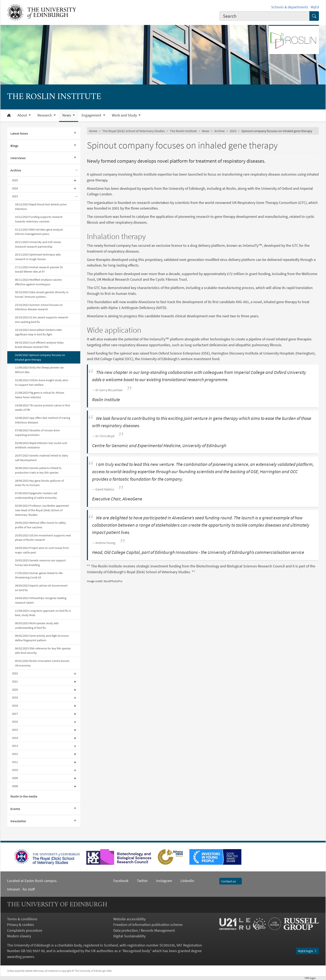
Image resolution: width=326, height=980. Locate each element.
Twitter (142, 881)
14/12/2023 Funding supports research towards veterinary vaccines (39, 219)
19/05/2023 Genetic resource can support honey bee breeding (40, 563)
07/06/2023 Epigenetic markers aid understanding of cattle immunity (36, 495)
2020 (15, 690)
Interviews (18, 158)
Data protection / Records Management (144, 930)
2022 (15, 673)
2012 (15, 754)
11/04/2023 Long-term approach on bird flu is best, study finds (43, 613)
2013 (15, 746)
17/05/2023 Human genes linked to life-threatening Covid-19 (39, 575)
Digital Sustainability (129, 936)
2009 (15, 778)
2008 (15, 786)
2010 (15, 770)
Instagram (164, 881)
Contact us (231, 881)
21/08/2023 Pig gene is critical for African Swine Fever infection (40, 395)
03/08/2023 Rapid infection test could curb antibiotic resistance (41, 445)
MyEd (315, 7)
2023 (15, 196)
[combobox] (264, 16)
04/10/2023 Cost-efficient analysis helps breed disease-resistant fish (39, 345)
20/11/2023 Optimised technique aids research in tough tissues (38, 257)
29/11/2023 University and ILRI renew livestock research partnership (38, 244)
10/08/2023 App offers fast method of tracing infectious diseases (43, 420)
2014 (15, 738)
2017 (15, 714)
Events (15, 809)
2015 (15, 730)
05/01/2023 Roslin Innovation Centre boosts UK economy (42, 663)
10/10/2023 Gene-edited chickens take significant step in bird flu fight (38, 332)
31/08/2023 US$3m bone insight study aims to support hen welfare (42, 382)
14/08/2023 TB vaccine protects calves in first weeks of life (43, 408)
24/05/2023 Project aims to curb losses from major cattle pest (42, 550)
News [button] (67, 115)
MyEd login (307, 951)
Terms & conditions (22, 919)
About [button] (23, 115)
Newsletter (18, 821)
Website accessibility (129, 919)
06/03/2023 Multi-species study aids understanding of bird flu (37, 625)
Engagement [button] (92, 115)
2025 (15, 180)
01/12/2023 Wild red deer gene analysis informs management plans (39, 232)
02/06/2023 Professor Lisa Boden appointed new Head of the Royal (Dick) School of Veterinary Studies (42, 510)
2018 (15, 706)
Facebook (121, 881)
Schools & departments (290, 7)
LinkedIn (183, 881)
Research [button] (45, 115)
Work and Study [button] (125, 115)
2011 (15, 762)
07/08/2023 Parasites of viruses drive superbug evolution (37, 433)
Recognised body (136, 951)
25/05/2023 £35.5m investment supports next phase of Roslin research (43, 538)
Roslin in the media (24, 796)
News (206, 131)
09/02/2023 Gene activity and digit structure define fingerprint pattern (42, 638)
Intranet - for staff (21, 889)
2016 (15, 722)
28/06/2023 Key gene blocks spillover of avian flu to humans (39, 483)
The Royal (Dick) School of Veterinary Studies (134, 131)
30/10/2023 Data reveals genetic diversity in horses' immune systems (42, 294)
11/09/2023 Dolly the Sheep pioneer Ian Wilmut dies (39, 370)
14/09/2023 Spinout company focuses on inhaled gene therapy (40, 357)
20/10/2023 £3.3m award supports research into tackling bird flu (42, 320)
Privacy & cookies (21, 925)
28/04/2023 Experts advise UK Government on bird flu (41, 588)
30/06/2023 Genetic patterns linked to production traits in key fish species (38, 470)
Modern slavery (19, 936)
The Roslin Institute (183, 131)
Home (93, 131)
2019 (15, 697)
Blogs (14, 146)
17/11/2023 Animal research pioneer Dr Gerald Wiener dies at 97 (39, 269)
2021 (15, 681)
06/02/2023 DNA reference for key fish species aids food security (43, 651)
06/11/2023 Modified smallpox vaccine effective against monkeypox (38, 282)
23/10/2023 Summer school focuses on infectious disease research (39, 307)
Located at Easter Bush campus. (32, 881)
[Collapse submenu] (77, 170)
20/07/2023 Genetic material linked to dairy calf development (42, 458)
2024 (15, 188)
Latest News (19, 133)
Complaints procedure (25, 930)
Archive (16, 170)
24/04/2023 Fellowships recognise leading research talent (41, 600)
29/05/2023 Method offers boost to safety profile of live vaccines (40, 525)
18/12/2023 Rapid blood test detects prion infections (41, 207)
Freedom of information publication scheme (148, 925)
